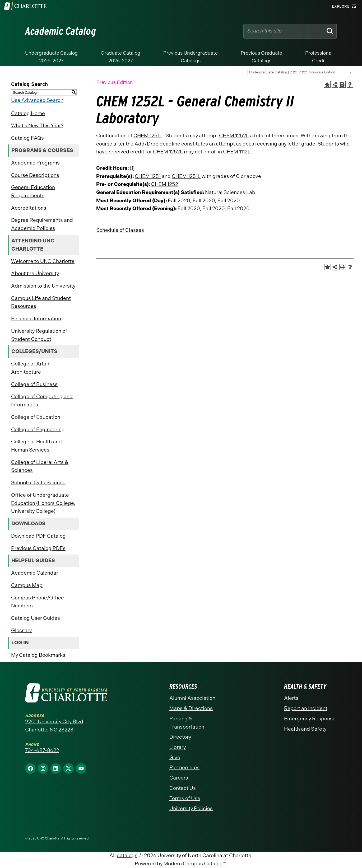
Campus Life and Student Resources (41, 302)
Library (178, 747)
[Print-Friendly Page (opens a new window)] (342, 84)
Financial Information (36, 319)
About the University (35, 273)
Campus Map (27, 585)
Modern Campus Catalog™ (195, 864)
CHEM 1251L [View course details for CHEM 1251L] (148, 136)
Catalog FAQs (27, 138)
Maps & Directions (191, 708)
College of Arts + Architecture (31, 368)
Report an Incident (306, 708)
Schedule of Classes (120, 230)
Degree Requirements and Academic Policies (42, 224)
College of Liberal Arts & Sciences (40, 466)
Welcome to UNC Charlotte (43, 261)
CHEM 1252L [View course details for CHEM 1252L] (234, 136)
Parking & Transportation (187, 723)
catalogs (127, 855)
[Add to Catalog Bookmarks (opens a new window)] (327, 84)
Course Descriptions (35, 175)
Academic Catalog (61, 31)
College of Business (34, 384)
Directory (180, 737)
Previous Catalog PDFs (38, 548)
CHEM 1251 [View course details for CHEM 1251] (148, 176)
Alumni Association (192, 698)
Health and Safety (305, 729)
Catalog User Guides (36, 618)
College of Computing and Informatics (42, 401)
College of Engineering (38, 430)
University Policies (191, 808)
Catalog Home (28, 113)
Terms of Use (185, 798)
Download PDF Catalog (38, 536)
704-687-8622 (42, 750)
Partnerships (184, 768)
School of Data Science (38, 483)
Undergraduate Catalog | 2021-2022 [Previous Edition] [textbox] (293, 72)
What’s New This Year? (37, 126)
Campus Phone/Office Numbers (38, 602)
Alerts (291, 698)
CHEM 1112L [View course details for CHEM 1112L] (237, 152)
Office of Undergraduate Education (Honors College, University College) (43, 503)
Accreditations (29, 208)
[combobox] (300, 72)
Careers (179, 778)
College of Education (36, 417)
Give (175, 757)
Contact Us (183, 788)
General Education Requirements (33, 191)
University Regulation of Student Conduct (39, 335)
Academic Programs (35, 163)
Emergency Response (310, 719)
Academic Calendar (35, 573)
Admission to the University (43, 286)
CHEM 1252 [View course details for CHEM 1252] (165, 184)
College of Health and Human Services (36, 446)
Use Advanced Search (37, 100)
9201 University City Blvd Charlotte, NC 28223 (54, 726)
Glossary (21, 630)
